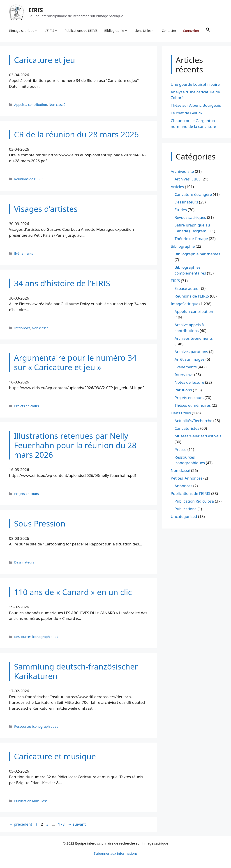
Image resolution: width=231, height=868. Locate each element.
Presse (180, 450)
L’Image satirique (23, 31)
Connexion (191, 31)
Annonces (184, 486)
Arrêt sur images (190, 360)
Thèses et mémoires (193, 406)
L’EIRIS (51, 31)
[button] (208, 31)
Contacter (169, 31)
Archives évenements (194, 338)
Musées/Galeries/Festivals (198, 436)
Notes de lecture (189, 383)
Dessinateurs (24, 563)
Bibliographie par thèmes (197, 254)
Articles (177, 187)
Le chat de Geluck (187, 113)
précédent (21, 825)
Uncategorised (184, 517)
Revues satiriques (190, 218)
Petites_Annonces (187, 479)
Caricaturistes (187, 429)
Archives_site (182, 172)
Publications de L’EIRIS (81, 31)
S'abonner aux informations (115, 854)
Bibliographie (116, 31)
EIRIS (36, 10)
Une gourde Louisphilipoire (195, 84)
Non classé (57, 105)
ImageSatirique (185, 304)
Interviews (22, 328)
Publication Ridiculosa (31, 801)
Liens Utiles (145, 31)
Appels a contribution (31, 105)
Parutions (183, 390)
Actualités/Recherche (194, 421)
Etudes (181, 210)
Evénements (24, 254)
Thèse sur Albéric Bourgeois (196, 106)
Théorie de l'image (191, 239)
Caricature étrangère (193, 195)
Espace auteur (187, 289)
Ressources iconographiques (36, 637)
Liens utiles (181, 413)
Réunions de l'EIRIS (29, 179)
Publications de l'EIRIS (191, 494)
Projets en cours (27, 406)
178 (62, 825)
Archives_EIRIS (188, 179)
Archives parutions (191, 352)
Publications (186, 509)
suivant (77, 825)
